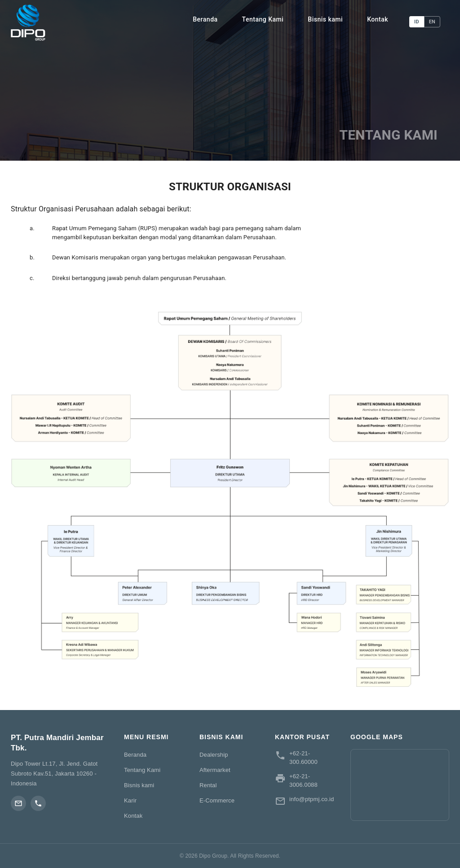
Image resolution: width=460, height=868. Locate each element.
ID (417, 22)
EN (432, 22)
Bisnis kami (325, 19)
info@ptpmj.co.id (312, 799)
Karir (130, 800)
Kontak (378, 19)
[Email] (18, 803)
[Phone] (38, 803)
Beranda (205, 19)
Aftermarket (215, 770)
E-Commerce (217, 800)
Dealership (214, 755)
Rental (208, 785)
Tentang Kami (263, 19)
